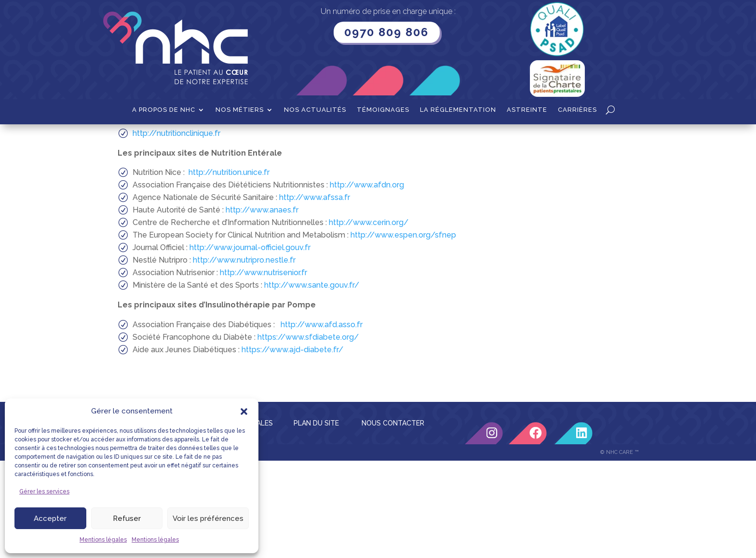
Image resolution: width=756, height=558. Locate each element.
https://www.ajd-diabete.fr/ (292, 447)
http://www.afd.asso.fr (322, 422)
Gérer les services (44, 492)
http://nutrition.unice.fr (229, 270)
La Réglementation (458, 110)
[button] (244, 412)
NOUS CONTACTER (393, 520)
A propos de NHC (164, 110)
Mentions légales (103, 540)
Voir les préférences (208, 518)
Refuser (127, 518)
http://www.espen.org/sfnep (403, 332)
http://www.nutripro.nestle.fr (244, 357)
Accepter (50, 518)
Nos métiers (240, 110)
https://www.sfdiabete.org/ (308, 434)
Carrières (577, 110)
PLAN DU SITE (316, 520)
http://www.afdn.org (366, 282)
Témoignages (383, 110)
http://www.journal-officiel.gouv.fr (250, 345)
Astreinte (527, 110)
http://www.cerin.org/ (369, 320)
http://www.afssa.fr (314, 295)
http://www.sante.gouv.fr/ (312, 382)
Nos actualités (315, 110)
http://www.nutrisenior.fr (263, 370)
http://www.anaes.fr (262, 307)
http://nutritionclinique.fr (176, 231)
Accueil (129, 139)
